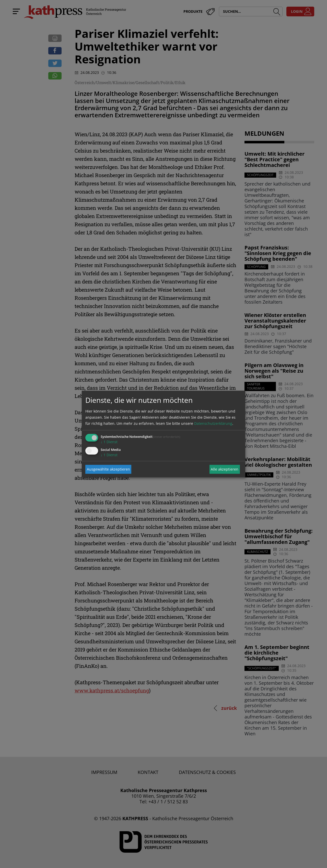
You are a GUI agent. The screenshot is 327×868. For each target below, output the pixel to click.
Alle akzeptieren (225, 469)
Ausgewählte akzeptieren (108, 469)
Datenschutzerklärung (213, 423)
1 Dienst (109, 442)
